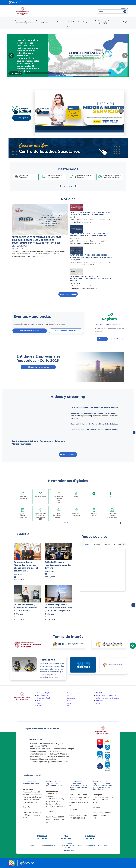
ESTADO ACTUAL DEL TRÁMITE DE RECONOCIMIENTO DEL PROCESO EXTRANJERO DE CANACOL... (90, 279)
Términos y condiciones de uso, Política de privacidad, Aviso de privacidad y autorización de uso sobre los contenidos (69, 847)
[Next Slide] (121, 111)
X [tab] (114, 544)
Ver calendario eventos (30, 331)
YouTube (67, 838)
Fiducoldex (101, 701)
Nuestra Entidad (73, 22)
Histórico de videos (68, 455)
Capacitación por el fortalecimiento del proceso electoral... (95, 407)
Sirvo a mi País (73, 693)
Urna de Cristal (44, 698)
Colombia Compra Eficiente (108, 698)
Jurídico (117, 339)
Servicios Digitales (123, 22)
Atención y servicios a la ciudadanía (44, 22)
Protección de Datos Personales (109, 324)
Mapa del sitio (69, 850)
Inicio (8, 22)
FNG (68, 695)
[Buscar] (110, 11)
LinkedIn (43, 838)
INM (39, 701)
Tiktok (91, 838)
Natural (102, 339)
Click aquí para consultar (38, 367)
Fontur (99, 703)
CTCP (69, 703)
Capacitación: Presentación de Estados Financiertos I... (93, 413)
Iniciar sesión (123, 8)
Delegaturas (87, 22)
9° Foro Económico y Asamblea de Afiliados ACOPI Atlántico (25, 608)
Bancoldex (71, 698)
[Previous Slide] (38, 111)
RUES (69, 701)
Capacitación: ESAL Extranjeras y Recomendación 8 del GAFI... (96, 430)
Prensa (68, 26)
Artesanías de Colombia (106, 695)
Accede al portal (22, 118)
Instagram (91, 836)
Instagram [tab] (85, 544)
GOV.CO (40, 706)
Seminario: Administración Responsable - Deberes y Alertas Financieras (38, 442)
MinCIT (99, 693)
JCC (39, 703)
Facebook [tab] (97, 544)
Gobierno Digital (44, 693)
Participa (60, 22)
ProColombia (43, 695)
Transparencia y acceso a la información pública (23, 22)
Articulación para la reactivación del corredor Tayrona (58, 565)
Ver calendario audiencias (66, 331)
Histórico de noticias (68, 294)
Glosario (69, 844)
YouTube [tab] (107, 544)
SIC (68, 706)
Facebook (43, 836)
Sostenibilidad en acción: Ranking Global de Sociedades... (94, 424)
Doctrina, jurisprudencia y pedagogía (104, 22)
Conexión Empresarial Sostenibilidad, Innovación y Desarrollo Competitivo (58, 608)
